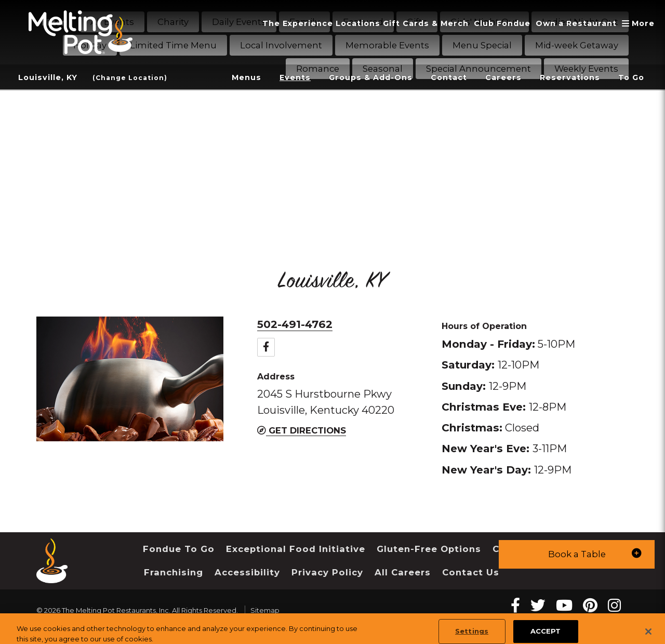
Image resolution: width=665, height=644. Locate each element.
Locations (358, 23)
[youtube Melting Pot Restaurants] (564, 605)
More (639, 23)
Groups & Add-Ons (371, 77)
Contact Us (471, 572)
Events (295, 77)
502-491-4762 (295, 324)
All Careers (403, 572)
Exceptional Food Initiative (296, 549)
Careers (503, 77)
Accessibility (247, 572)
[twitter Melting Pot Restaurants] (538, 605)
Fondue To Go (179, 549)
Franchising (174, 572)
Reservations (570, 77)
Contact (449, 77)
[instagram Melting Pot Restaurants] (614, 605)
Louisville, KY (48, 77)
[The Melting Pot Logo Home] (81, 32)
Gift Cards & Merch (426, 23)
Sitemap (265, 610)
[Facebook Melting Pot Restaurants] (515, 605)
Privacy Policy (327, 572)
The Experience (298, 23)
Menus (247, 77)
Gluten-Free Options (429, 549)
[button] (577, 554)
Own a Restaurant (576, 23)
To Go (631, 77)
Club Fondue (502, 23)
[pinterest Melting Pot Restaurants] (590, 605)
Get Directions (302, 430)
